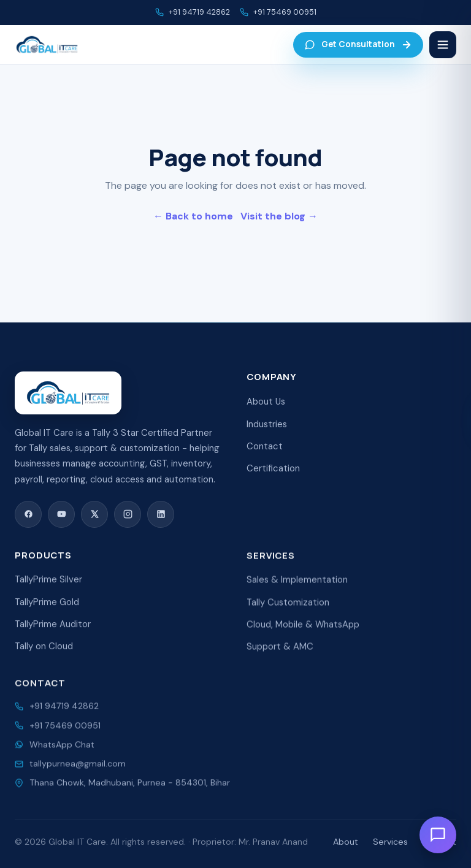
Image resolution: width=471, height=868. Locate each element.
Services (390, 842)
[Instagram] (128, 518)
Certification (273, 475)
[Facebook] (28, 518)
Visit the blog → (279, 216)
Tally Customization (288, 614)
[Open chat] (438, 835)
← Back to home (193, 216)
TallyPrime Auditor (53, 634)
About (346, 842)
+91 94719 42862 (199, 12)
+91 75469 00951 (285, 12)
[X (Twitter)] (94, 518)
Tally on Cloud (44, 656)
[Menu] (443, 45)
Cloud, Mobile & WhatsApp (303, 636)
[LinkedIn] (161, 518)
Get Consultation (358, 44)
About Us (266, 408)
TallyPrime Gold (47, 611)
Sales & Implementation (297, 592)
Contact (265, 453)
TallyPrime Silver (48, 589)
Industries (267, 430)
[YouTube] (61, 518)
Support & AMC (280, 658)
